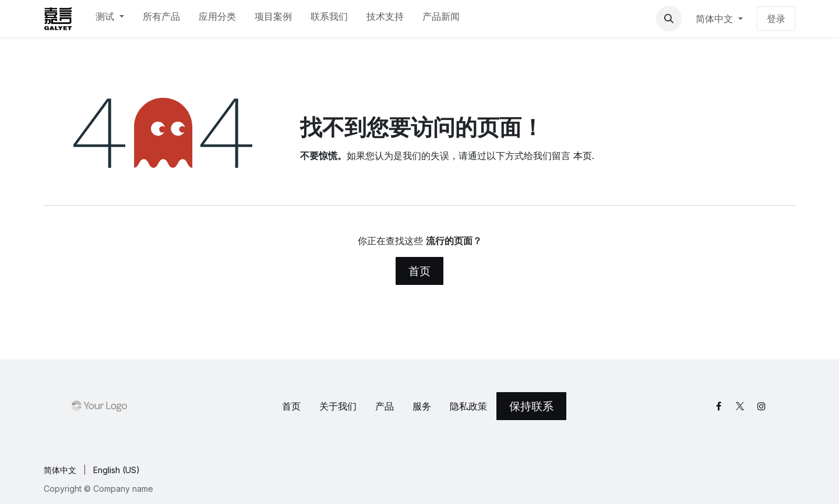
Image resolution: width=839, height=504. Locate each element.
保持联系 (531, 406)
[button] (669, 19)
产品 (385, 406)
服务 (422, 406)
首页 (419, 271)
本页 (583, 156)
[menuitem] (110, 19)
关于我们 (338, 406)
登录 (776, 19)
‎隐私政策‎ (468, 406)
